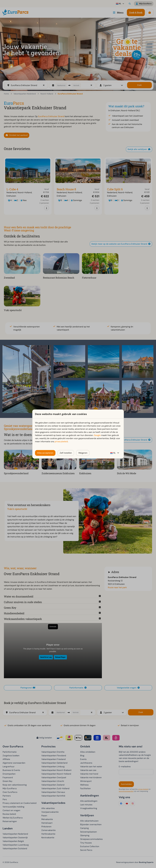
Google (97, 435)
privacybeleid (61, 442)
